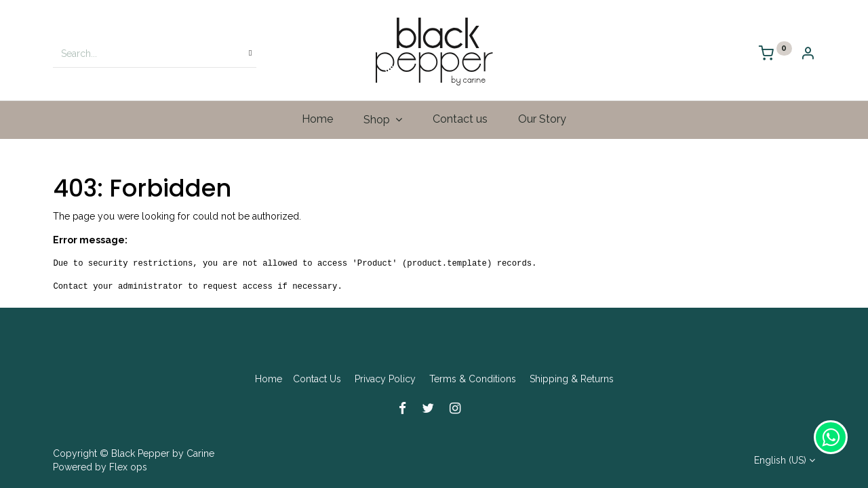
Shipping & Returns (572, 379)
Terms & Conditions (473, 379)
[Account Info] (808, 55)
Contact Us (317, 379)
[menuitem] (318, 119)
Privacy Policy (385, 379)
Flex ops (128, 467)
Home (269, 379)
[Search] (250, 54)
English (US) (780, 460)
